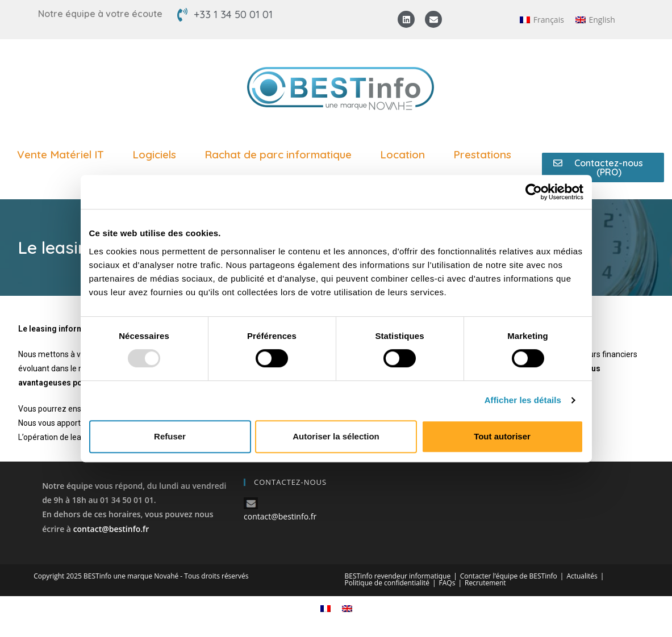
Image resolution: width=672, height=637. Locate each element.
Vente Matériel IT (63, 154)
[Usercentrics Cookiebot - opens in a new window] (534, 192)
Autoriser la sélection (336, 436)
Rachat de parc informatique (281, 154)
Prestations (485, 154)
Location (405, 154)
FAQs (447, 583)
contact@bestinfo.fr (111, 529)
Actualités (582, 576)
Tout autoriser (502, 436)
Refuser (170, 436)
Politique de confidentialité (387, 583)
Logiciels (157, 154)
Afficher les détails (523, 400)
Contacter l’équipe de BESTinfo (509, 576)
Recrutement (485, 583)
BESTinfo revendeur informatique (398, 576)
